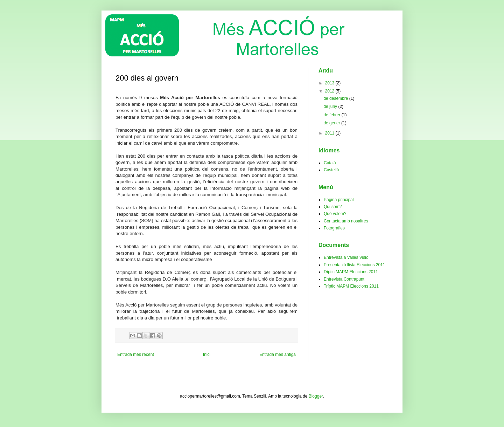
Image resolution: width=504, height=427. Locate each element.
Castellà (331, 170)
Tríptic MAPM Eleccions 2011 (351, 286)
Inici (207, 354)
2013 (330, 83)
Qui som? (333, 207)
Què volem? (335, 214)
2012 (330, 91)
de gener (332, 123)
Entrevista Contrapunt (344, 279)
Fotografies (334, 228)
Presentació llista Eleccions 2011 (354, 265)
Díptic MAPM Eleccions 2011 (351, 272)
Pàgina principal (339, 200)
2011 (330, 133)
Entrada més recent (136, 354)
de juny (331, 106)
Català (330, 163)
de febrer (332, 115)
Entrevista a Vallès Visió (346, 257)
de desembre (336, 98)
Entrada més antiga (278, 354)
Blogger (316, 396)
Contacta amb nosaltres (346, 221)
